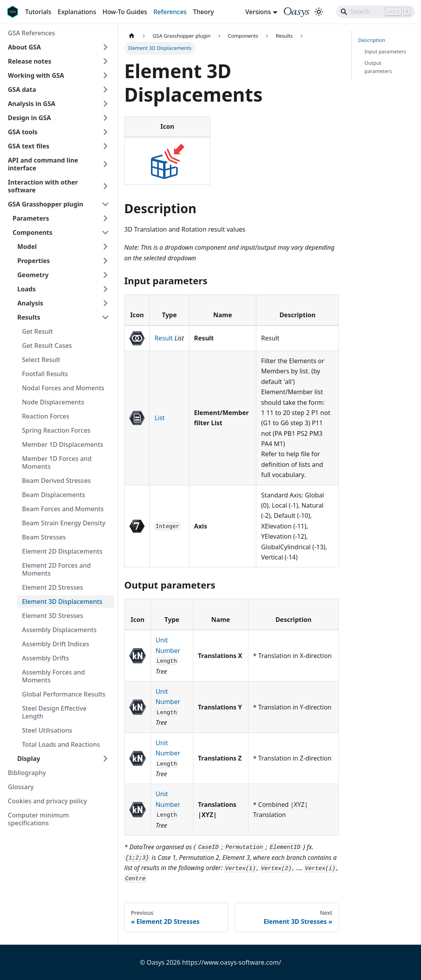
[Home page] (132, 36)
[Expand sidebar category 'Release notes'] (105, 61)
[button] (59, 47)
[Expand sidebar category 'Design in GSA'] (105, 118)
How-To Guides (125, 12)
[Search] (375, 12)
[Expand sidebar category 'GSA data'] (105, 90)
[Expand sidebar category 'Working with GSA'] (105, 75)
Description (372, 40)
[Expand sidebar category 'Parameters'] (105, 218)
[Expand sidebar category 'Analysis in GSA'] (105, 104)
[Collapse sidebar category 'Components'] (105, 232)
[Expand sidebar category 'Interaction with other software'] (105, 186)
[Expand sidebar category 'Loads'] (105, 289)
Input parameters (385, 51)
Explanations (77, 12)
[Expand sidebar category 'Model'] (105, 247)
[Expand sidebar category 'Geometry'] (105, 275)
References (170, 12)
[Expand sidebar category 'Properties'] (105, 261)
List (160, 418)
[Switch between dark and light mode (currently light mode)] (319, 12)
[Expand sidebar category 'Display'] (105, 759)
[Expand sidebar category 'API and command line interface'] (105, 164)
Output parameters (378, 67)
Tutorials (38, 12)
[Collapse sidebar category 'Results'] (105, 317)
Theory (203, 12)
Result (164, 338)
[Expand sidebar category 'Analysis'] (105, 303)
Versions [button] (258, 12)
